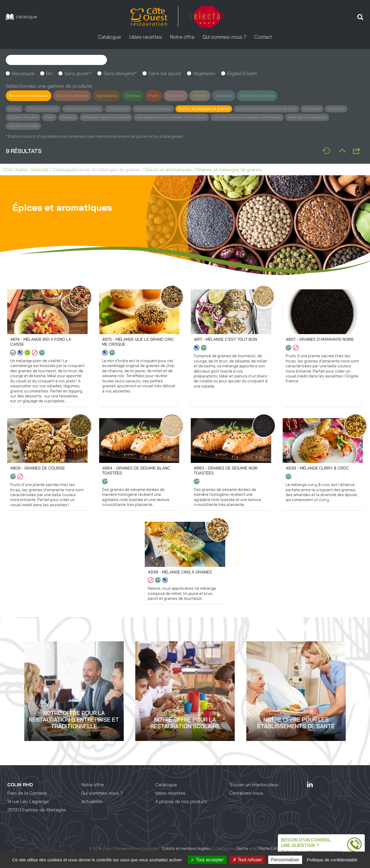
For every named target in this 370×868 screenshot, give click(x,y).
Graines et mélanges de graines (229, 170)
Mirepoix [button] (96, 118)
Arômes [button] (204, 96)
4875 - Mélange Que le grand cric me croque (138, 343)
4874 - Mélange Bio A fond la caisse (41, 343)
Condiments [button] (123, 109)
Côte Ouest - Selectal (26, 170)
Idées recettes (170, 802)
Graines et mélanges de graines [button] (215, 109)
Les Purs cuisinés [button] (71, 126)
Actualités (92, 810)
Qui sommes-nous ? (102, 802)
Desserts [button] (180, 96)
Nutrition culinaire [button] (262, 96)
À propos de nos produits (181, 810)
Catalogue (64, 170)
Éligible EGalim (242, 73)
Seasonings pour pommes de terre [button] (282, 109)
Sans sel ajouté (165, 73)
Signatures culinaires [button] (160, 109)
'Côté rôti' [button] (18, 118)
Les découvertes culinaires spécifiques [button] (283, 118)
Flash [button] (76, 118)
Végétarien (204, 73)
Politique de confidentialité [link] (332, 860)
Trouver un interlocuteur (254, 794)
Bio (49, 73)
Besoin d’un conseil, (305, 838)
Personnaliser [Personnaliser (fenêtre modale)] (285, 860)
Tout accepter (207, 860)
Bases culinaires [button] (76, 96)
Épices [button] (15, 109)
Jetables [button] (229, 96)
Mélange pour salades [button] (28, 126)
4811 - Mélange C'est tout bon (226, 340)
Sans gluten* (78, 73)
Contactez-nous (246, 802)
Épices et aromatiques (168, 170)
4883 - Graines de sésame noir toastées (226, 478)
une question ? (298, 844)
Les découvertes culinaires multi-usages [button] (203, 118)
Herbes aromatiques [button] (86, 109)
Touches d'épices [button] (44, 109)
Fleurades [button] (330, 109)
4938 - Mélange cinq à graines (180, 580)
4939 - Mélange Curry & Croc (318, 476)
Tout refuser (247, 860)
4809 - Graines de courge (38, 476)
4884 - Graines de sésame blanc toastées (137, 478)
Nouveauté (23, 73)
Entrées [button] (137, 96)
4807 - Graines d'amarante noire (320, 340)
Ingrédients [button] (111, 96)
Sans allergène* (120, 73)
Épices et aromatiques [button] (30, 96)
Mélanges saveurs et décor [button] (135, 118)
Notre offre (92, 794)
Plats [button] (158, 96)
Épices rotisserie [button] (49, 118)
